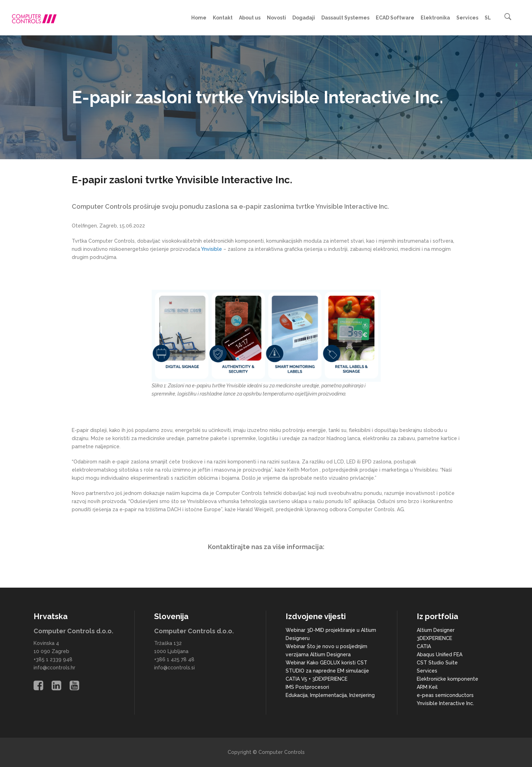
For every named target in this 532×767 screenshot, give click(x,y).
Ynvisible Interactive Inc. (445, 703)
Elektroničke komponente (448, 679)
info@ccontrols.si (174, 668)
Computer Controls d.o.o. (73, 631)
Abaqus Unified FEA (440, 654)
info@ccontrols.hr (54, 668)
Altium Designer (436, 630)
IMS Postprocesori (307, 687)
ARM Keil (427, 687)
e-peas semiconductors (445, 695)
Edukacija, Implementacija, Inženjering (330, 695)
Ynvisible (212, 249)
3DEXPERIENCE (434, 638)
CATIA (424, 646)
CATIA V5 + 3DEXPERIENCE (317, 679)
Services (427, 671)
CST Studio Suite (437, 663)
